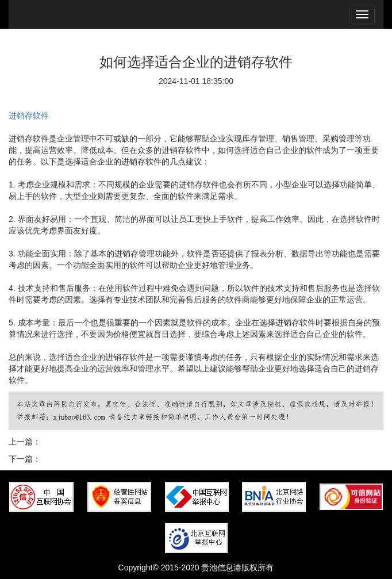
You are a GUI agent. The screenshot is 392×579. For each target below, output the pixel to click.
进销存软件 (29, 116)
